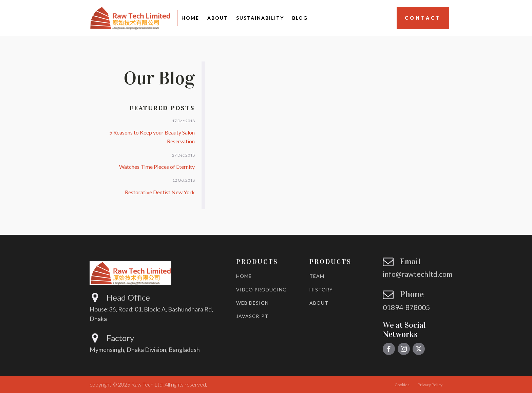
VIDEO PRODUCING (261, 290)
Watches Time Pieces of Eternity (157, 167)
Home (190, 18)
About (218, 18)
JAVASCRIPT (252, 316)
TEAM (317, 276)
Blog (300, 18)
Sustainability (260, 18)
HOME (244, 276)
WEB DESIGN (252, 303)
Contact (423, 18)
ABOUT (319, 303)
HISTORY (321, 290)
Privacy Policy (430, 385)
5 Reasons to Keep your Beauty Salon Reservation (152, 137)
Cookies (402, 385)
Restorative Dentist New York (160, 192)
